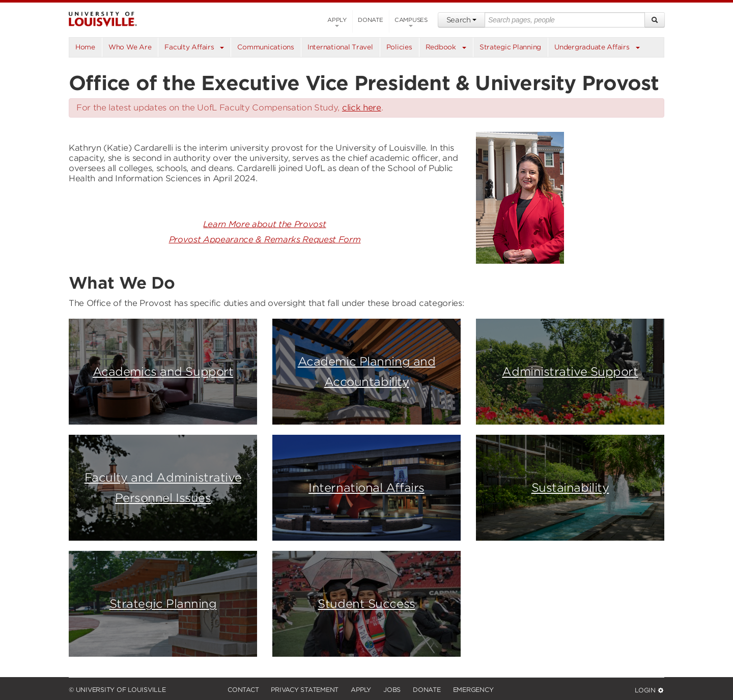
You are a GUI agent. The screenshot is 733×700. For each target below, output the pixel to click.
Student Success (366, 604)
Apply (337, 22)
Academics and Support (163, 371)
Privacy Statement (305, 690)
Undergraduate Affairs (592, 47)
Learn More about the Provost (264, 224)
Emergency (473, 690)
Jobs (392, 690)
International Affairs (366, 487)
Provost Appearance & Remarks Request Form (265, 240)
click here (362, 108)
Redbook (441, 47)
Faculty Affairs (189, 47)
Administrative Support (570, 371)
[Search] (655, 20)
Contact (243, 690)
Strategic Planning (163, 604)
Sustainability (570, 487)
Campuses (411, 22)
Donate (371, 20)
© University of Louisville (117, 690)
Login (650, 690)
